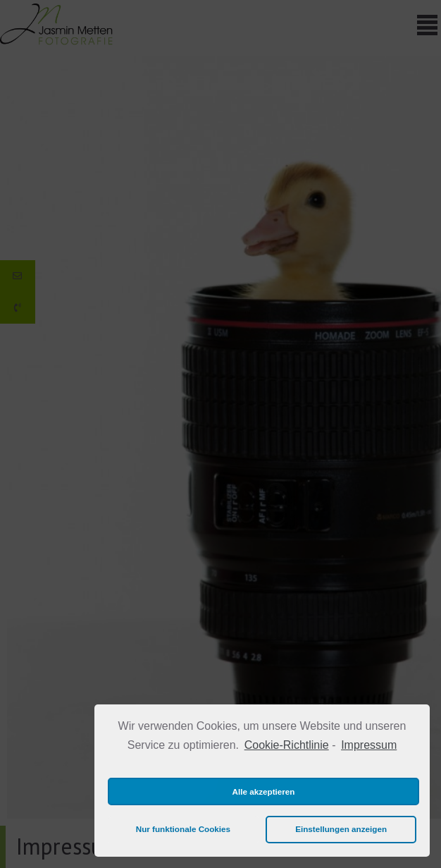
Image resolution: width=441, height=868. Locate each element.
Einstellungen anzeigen (341, 829)
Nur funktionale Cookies (183, 829)
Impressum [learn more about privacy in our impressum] (369, 745)
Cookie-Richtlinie (287, 745)
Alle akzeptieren (264, 791)
